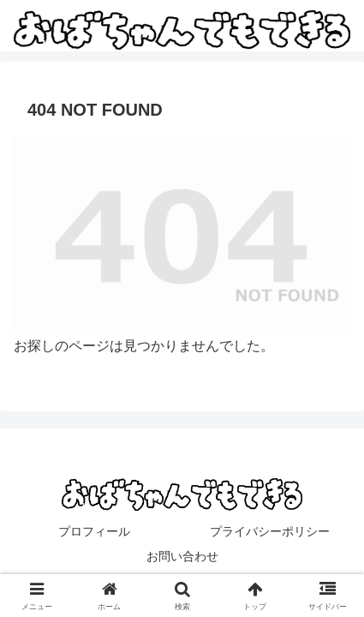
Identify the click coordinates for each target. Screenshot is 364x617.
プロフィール (94, 531)
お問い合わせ (182, 556)
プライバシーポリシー (270, 531)
